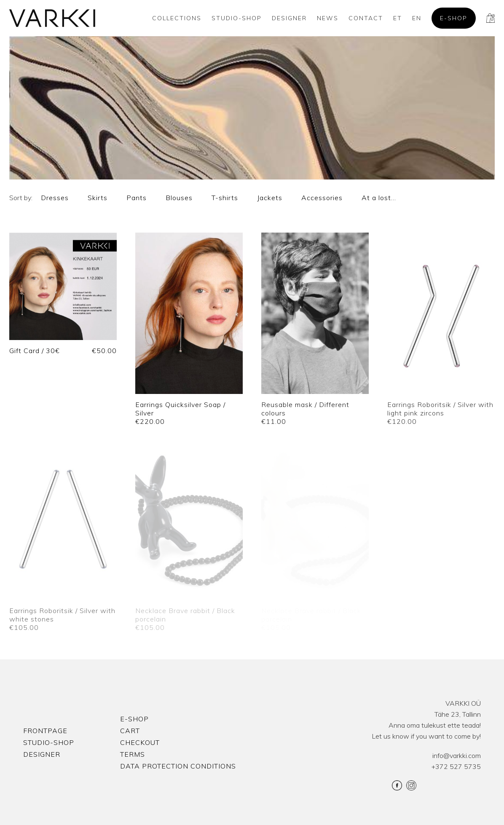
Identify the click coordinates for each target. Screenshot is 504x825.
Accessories (322, 198)
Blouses (179, 198)
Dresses (55, 198)
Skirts (98, 198)
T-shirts (225, 198)
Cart (130, 731)
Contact (366, 18)
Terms (133, 754)
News (328, 18)
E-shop (454, 18)
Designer (289, 18)
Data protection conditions (178, 766)
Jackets (270, 198)
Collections (177, 18)
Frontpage (45, 731)
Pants (137, 198)
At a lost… (379, 198)
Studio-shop (237, 18)
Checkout (140, 742)
